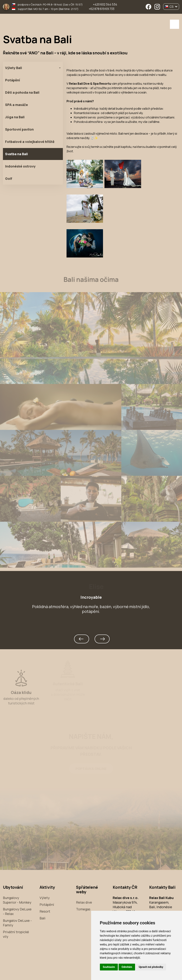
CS (171, 7)
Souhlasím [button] (109, 967)
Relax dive (84, 902)
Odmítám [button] (127, 967)
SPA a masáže (16, 105)
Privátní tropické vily (16, 934)
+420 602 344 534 (105, 4)
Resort (45, 911)
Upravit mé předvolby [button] (151, 967)
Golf (9, 179)
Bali (43, 918)
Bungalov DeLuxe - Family (17, 923)
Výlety (45, 898)
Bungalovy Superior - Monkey (17, 900)
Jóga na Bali (15, 117)
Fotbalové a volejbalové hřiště (30, 142)
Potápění (13, 80)
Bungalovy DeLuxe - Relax (17, 911)
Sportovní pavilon (19, 129)
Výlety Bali (14, 68)
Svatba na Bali (16, 154)
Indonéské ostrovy (20, 166)
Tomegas (83, 909)
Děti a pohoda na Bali (22, 92)
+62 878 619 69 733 (102, 9)
